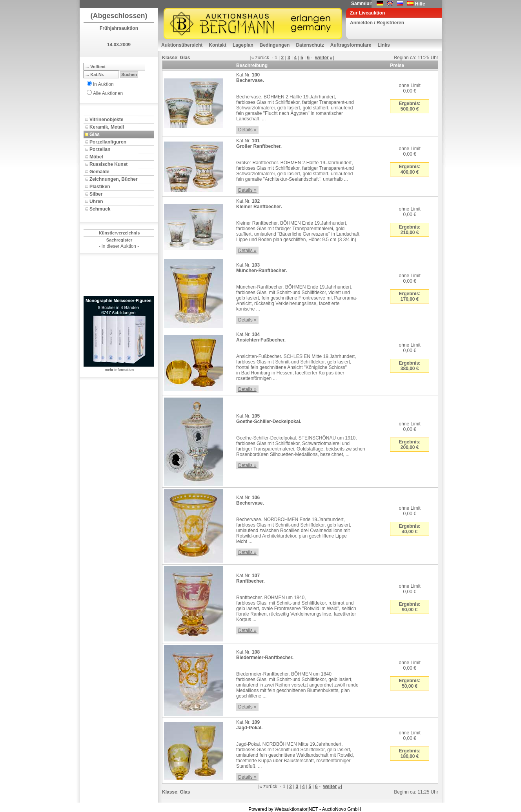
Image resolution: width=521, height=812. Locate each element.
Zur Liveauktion (367, 13)
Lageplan (243, 45)
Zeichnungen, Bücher (114, 179)
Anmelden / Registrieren (377, 23)
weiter (322, 58)
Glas (95, 134)
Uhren (96, 202)
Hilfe (420, 4)
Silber (96, 194)
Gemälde (99, 172)
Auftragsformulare (351, 45)
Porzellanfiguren (108, 142)
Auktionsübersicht (182, 45)
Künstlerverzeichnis (119, 233)
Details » (247, 130)
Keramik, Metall (107, 127)
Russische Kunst (108, 164)
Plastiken (100, 187)
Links (383, 45)
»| (332, 58)
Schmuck (100, 209)
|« (252, 58)
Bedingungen (275, 45)
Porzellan (100, 149)
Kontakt (218, 45)
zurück (262, 58)
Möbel (96, 157)
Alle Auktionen (108, 93)
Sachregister (119, 240)
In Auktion (103, 84)
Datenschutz (310, 45)
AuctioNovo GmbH (342, 809)
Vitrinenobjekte (106, 120)
